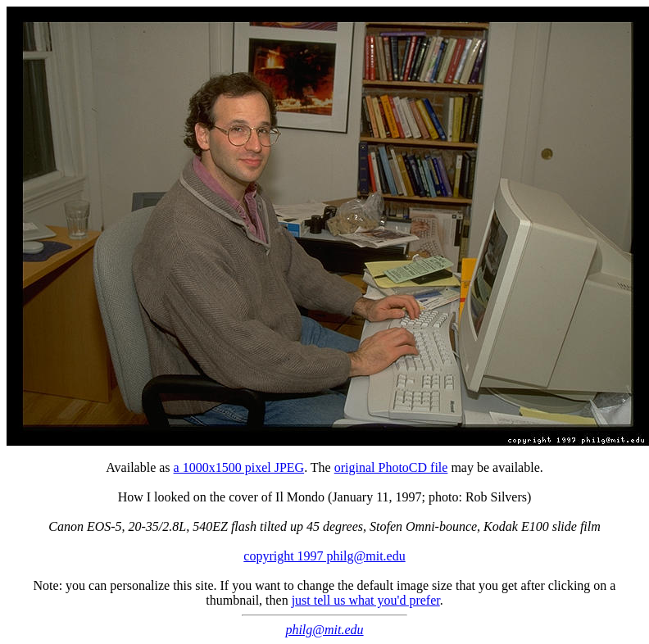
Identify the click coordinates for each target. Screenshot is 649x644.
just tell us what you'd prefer (366, 600)
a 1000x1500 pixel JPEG (239, 467)
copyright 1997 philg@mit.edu (324, 556)
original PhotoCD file (391, 467)
